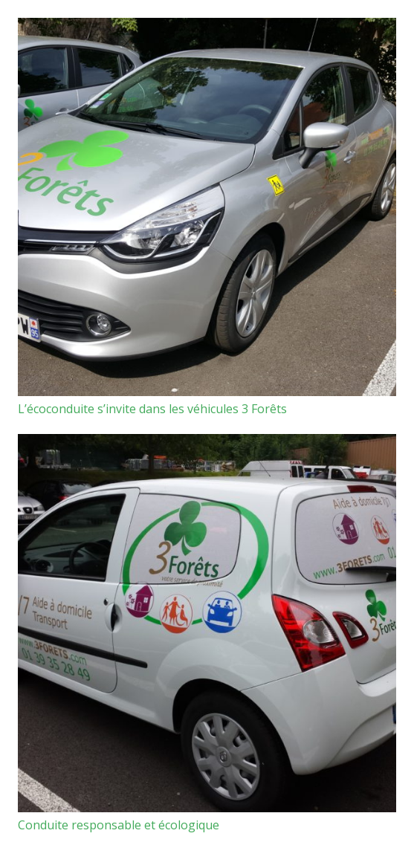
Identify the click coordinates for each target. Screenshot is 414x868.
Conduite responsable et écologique (119, 825)
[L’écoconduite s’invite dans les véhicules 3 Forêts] (207, 207)
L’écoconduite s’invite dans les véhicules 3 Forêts (152, 409)
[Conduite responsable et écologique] (207, 623)
